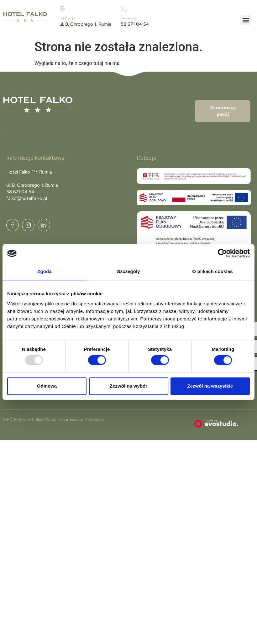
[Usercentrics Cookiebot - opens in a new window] (222, 253)
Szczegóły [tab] (128, 271)
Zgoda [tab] (45, 271)
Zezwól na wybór (128, 386)
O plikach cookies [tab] (212, 271)
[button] (246, 20)
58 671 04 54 (135, 24)
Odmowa (47, 386)
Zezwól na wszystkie (210, 386)
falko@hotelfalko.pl (27, 198)
